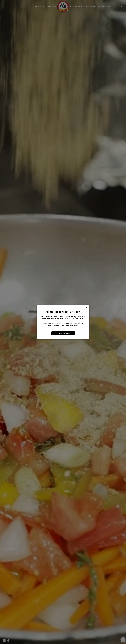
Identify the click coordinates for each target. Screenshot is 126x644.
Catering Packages (63, 333)
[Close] (87, 308)
